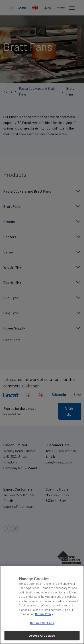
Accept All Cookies (42, 635)
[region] (42, 605)
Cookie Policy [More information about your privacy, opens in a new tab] (44, 614)
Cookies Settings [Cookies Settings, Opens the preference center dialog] (42, 623)
